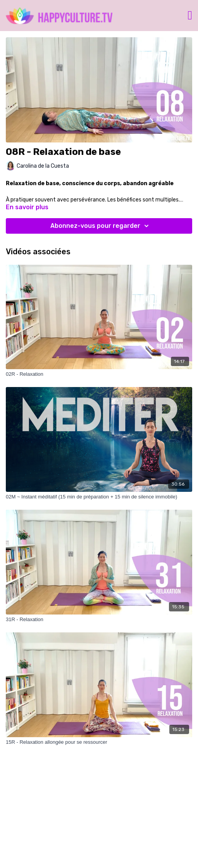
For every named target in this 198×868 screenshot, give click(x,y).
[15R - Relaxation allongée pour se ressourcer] (99, 742)
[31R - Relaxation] (99, 620)
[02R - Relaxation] (99, 374)
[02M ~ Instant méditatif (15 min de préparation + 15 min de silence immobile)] (99, 497)
